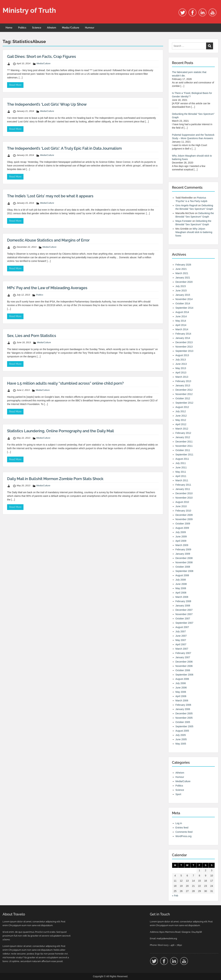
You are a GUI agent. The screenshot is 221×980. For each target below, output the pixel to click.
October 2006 (183, 670)
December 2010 (184, 493)
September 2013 (184, 351)
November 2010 (184, 498)
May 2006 (181, 692)
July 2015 (181, 286)
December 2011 (184, 442)
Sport (178, 794)
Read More (15, 85)
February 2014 (183, 334)
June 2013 (181, 364)
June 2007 (181, 636)
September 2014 (184, 308)
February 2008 (183, 601)
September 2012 (184, 403)
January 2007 (183, 657)
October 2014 (183, 303)
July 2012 (181, 411)
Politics (22, 28)
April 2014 (181, 325)
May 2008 (181, 588)
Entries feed (182, 828)
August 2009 (182, 528)
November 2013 (184, 347)
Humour (90, 28)
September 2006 (184, 675)
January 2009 (183, 554)
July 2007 (181, 631)
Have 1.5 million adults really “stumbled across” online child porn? (65, 383)
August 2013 (182, 355)
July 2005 (181, 735)
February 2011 (183, 485)
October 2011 (183, 450)
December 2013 (184, 342)
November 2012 (184, 394)
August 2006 (182, 679)
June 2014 (181, 316)
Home (9, 28)
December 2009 (184, 515)
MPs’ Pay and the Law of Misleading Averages (47, 288)
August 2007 (182, 627)
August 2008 (182, 575)
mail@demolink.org (167, 938)
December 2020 (184, 282)
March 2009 (182, 545)
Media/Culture (71, 28)
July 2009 (181, 532)
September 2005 (184, 726)
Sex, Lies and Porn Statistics (32, 336)
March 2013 (182, 377)
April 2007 (181, 644)
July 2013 (181, 360)
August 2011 (182, 459)
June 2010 (181, 506)
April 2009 (181, 541)
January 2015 (183, 295)
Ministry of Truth (29, 10)
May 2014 (181, 321)
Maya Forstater (184, 221)
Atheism (52, 28)
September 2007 (184, 623)
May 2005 (181, 744)
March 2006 (182, 701)
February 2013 (183, 381)
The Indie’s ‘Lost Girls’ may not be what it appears (50, 196)
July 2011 (181, 463)
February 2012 (183, 433)
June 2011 (181, 467)
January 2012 (183, 437)
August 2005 (182, 731)
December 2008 (184, 558)
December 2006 (184, 662)
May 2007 (181, 640)
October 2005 (183, 722)
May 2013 (181, 368)
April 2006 (181, 696)
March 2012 (182, 429)
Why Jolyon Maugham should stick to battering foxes (194, 232)
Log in (179, 823)
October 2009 (183, 524)
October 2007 (183, 619)
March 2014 (182, 329)
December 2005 (184, 713)
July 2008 (181, 580)
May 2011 (181, 472)
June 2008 (181, 584)
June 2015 (181, 291)
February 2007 (183, 653)
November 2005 (184, 718)
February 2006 (183, 705)
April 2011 (181, 476)
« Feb (175, 896)
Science (37, 28)
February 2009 (183, 549)
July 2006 (181, 683)
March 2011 (182, 480)
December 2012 (184, 390)
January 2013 (183, 385)
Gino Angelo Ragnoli (186, 205)
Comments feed (184, 832)
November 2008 (184, 562)
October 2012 (183, 398)
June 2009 (181, 537)
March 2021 (182, 273)
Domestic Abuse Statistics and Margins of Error (48, 240)
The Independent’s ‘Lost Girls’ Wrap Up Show (47, 104)
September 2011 (184, 455)
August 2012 (182, 407)
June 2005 (181, 739)
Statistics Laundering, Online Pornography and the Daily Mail (61, 431)
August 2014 (182, 312)
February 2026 (183, 265)
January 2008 (183, 606)
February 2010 (183, 511)
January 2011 (183, 489)
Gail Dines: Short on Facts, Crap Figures (42, 56)
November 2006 (184, 666)
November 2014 (184, 299)
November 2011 (184, 446)
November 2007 (184, 614)
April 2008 (181, 593)
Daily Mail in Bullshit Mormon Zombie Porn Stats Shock (55, 479)
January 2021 (183, 278)
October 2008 (183, 567)
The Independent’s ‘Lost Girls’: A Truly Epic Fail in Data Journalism (64, 148)
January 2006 (183, 709)
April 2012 (181, 424)
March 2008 (182, 597)
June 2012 (181, 416)
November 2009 (184, 519)
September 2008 (184, 571)
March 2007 (182, 649)
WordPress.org (183, 836)
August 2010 (182, 502)
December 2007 (184, 610)
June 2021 (181, 269)
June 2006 (181, 688)
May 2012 (181, 420)
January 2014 (183, 338)
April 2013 (181, 373)
